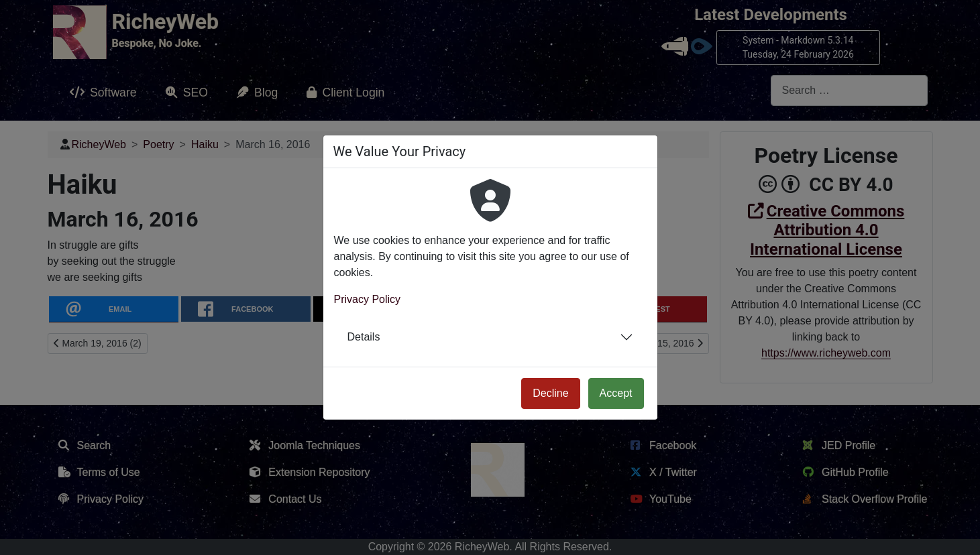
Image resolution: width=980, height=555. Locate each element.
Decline (550, 393)
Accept (616, 393)
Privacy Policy (368, 299)
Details (364, 337)
